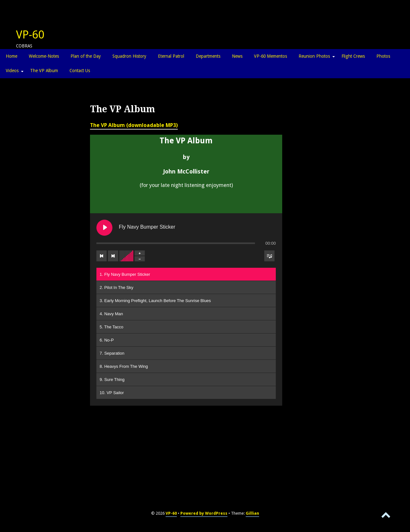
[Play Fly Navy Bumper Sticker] (104, 228)
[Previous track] (102, 256)
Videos (12, 71)
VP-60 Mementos (271, 56)
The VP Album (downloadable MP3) (134, 125)
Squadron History (129, 56)
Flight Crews (353, 56)
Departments (208, 56)
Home (12, 56)
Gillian (252, 513)
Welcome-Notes (44, 56)
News (237, 56)
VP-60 (30, 35)
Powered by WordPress (204, 513)
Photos (383, 56)
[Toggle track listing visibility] (269, 256)
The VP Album (44, 71)
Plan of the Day (86, 56)
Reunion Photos (314, 56)
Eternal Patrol (171, 56)
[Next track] (113, 256)
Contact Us (80, 71)
